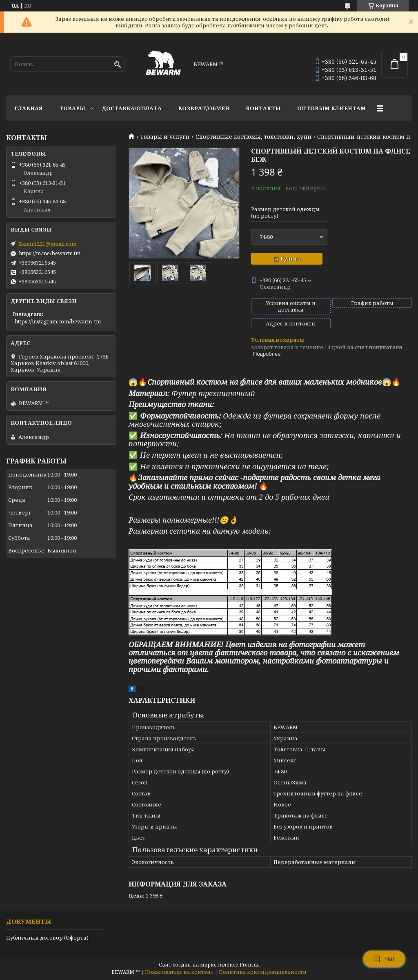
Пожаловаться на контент (179, 972)
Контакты (263, 108)
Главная (29, 108)
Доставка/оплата (132, 108)
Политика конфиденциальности (263, 972)
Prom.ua (250, 965)
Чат (384, 959)
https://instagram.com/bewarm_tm (58, 321)
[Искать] (117, 65)
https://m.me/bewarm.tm (50, 253)
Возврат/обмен (204, 108)
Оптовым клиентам (331, 108)
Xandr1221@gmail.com (47, 244)
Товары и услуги (165, 137)
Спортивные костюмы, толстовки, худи (253, 137)
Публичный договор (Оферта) (47, 938)
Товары (72, 108)
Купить (290, 258)
